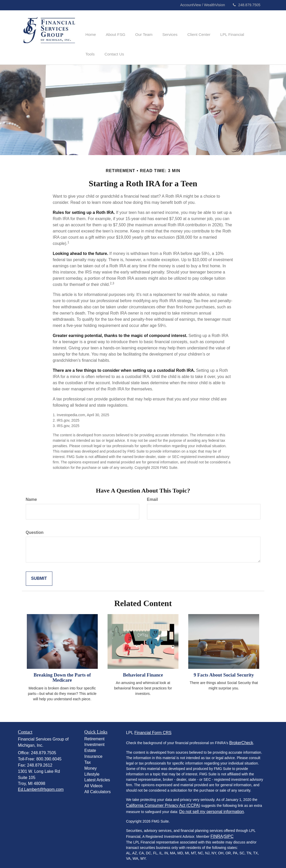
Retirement (94, 736)
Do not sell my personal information (212, 809)
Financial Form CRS (153, 730)
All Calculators (97, 789)
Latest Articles (97, 777)
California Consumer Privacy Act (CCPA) (163, 802)
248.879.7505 (247, 5)
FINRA (217, 833)
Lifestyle (92, 771)
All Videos (93, 783)
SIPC (229, 833)
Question (35, 529)
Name (31, 496)
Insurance (93, 754)
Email (153, 496)
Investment (94, 742)
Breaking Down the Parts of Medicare (62, 674)
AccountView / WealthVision (203, 5)
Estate (90, 748)
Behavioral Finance (143, 672)
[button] (113, 27)
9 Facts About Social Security (224, 672)
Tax (88, 759)
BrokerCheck (241, 740)
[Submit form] (39, 576)
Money (91, 765)
